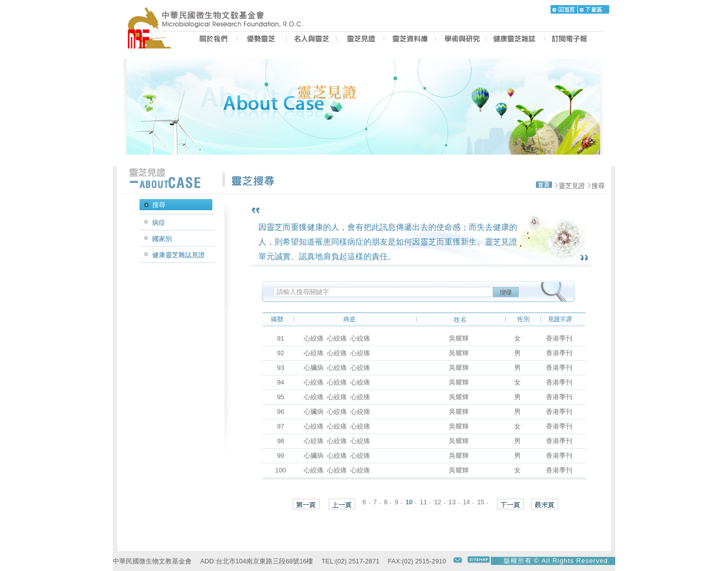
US (212, 40)
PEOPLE (311, 40)
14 (466, 502)
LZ (410, 40)
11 (423, 502)
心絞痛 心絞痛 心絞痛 (337, 338)
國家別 (162, 239)
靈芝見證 (572, 186)
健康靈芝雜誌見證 (178, 255)
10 (409, 502)
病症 (159, 223)
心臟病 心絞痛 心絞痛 (337, 368)
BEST (262, 40)
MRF (152, 40)
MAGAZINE (515, 40)
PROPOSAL (461, 40)
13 (452, 502)
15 (481, 502)
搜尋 (598, 186)
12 (438, 502)
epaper (570, 40)
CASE (360, 40)
